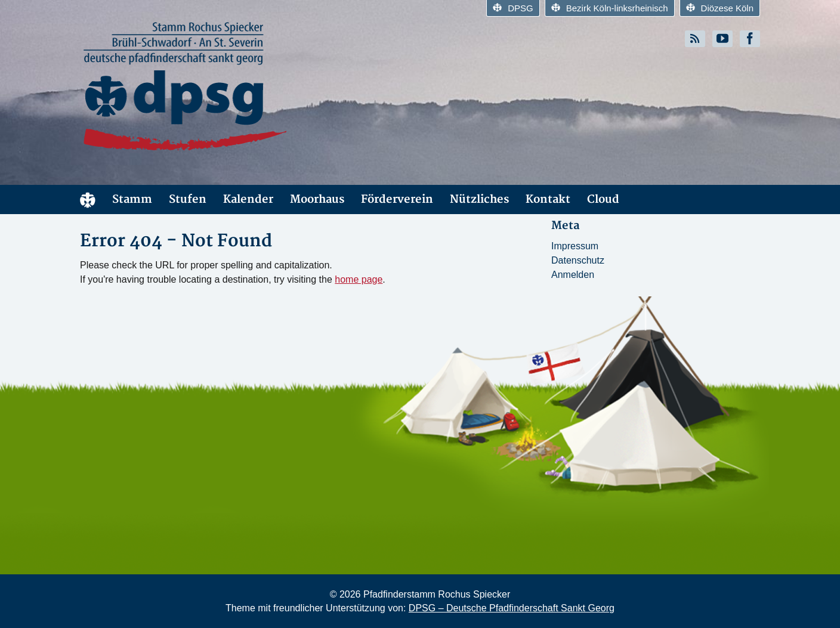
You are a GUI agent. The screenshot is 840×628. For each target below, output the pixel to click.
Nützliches (479, 199)
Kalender (248, 199)
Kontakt (548, 199)
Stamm (132, 199)
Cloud (603, 199)
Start (88, 199)
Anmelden (573, 275)
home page (359, 279)
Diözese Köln (720, 8)
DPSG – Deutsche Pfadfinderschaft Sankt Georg (512, 608)
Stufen (188, 199)
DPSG (513, 8)
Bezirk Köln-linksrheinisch (610, 8)
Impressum (575, 246)
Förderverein (397, 199)
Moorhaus (317, 199)
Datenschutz (578, 260)
